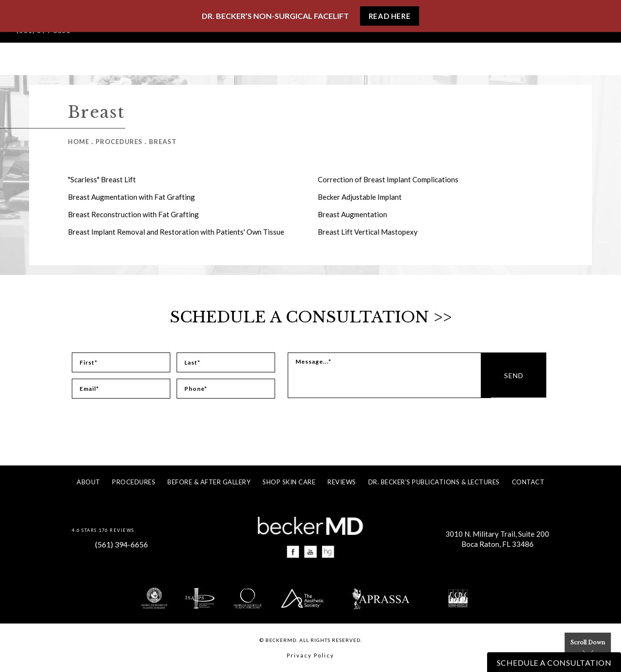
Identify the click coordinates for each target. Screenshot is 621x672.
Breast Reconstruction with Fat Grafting (133, 214)
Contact (528, 482)
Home (79, 142)
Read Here (390, 16)
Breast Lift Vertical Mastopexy (368, 232)
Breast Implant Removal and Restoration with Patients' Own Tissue (176, 232)
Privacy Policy (310, 656)
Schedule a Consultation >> (311, 317)
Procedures (119, 142)
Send (525, 376)
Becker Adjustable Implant (360, 197)
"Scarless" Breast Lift (102, 179)
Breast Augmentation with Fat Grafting (131, 197)
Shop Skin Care (289, 482)
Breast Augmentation (352, 214)
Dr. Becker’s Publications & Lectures (434, 482)
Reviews (342, 482)
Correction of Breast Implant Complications (388, 179)
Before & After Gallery (209, 482)
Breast (163, 142)
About (89, 482)
